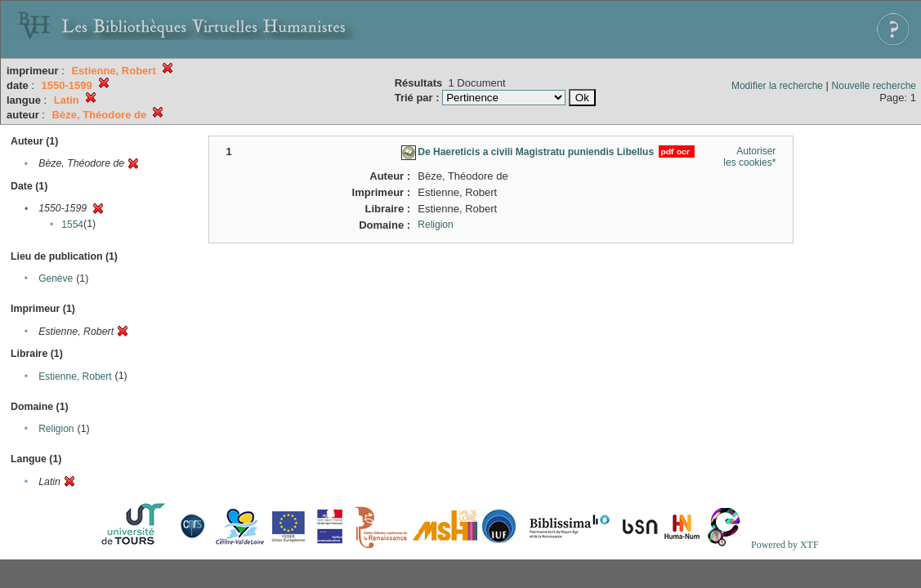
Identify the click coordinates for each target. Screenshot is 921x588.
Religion (56, 429)
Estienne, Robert (75, 376)
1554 (72, 225)
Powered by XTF (785, 545)
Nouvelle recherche (874, 86)
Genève (56, 278)
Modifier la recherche (777, 86)
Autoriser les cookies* (749, 157)
